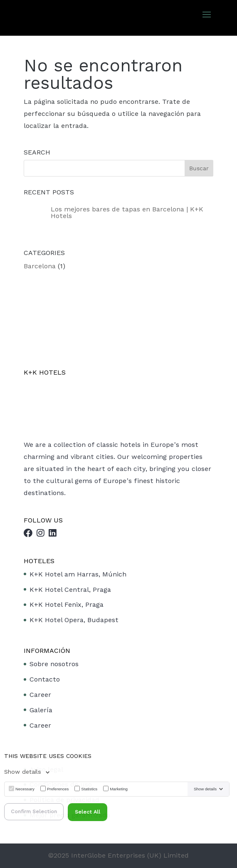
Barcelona (40, 266)
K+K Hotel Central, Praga (70, 590)
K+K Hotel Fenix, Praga (67, 604)
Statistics (89, 789)
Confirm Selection (34, 812)
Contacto (45, 679)
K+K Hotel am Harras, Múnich (78, 574)
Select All (88, 812)
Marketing (119, 789)
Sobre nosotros (54, 664)
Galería (41, 710)
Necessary (25, 789)
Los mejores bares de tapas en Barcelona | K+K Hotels (127, 212)
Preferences (58, 789)
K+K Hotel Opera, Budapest (74, 620)
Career (40, 695)
